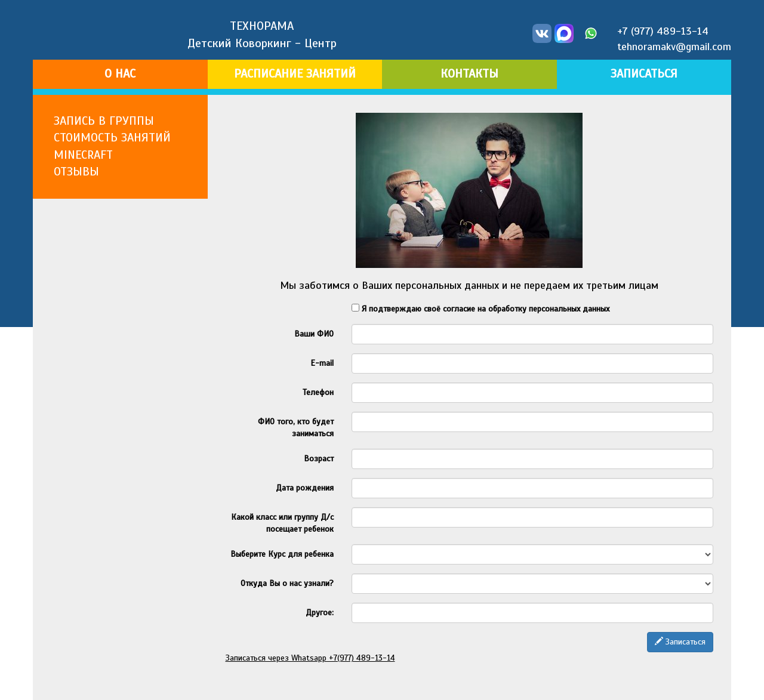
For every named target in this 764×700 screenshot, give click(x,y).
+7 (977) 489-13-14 (663, 31)
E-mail (322, 363)
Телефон (318, 392)
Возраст (319, 459)
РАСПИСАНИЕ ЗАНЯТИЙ (295, 74)
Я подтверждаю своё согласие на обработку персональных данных (480, 309)
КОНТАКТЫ (469, 74)
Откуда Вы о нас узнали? (287, 583)
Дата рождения (305, 488)
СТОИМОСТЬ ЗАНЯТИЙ (112, 138)
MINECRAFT (83, 155)
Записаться (680, 642)
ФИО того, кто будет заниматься (296, 428)
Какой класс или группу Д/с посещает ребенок (282, 523)
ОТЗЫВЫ (76, 172)
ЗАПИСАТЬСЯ (644, 74)
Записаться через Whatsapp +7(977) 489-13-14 (310, 658)
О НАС (120, 74)
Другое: (320, 613)
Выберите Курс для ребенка (282, 554)
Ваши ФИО (314, 334)
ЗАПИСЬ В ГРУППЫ (104, 121)
